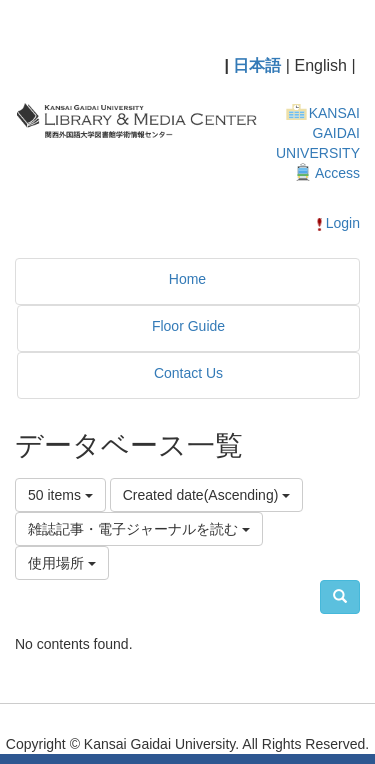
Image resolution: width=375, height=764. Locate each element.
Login (336, 223)
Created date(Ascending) (207, 495)
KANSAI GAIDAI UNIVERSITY (318, 133)
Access (337, 173)
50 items (60, 495)
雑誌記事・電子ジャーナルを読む (139, 529)
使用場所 (62, 563)
